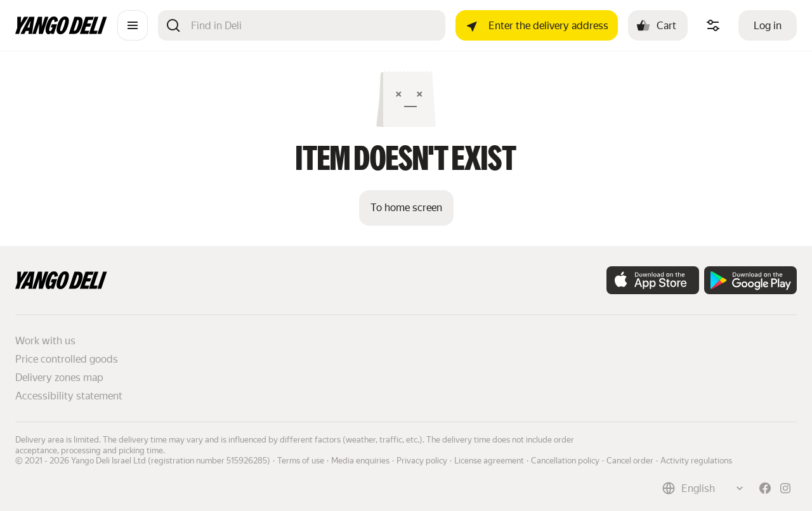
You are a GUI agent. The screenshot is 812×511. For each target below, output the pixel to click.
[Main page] (61, 31)
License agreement (489, 461)
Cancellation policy (565, 461)
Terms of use (301, 461)
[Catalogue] (133, 25)
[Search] (313, 25)
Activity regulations (696, 461)
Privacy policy (422, 461)
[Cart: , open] (658, 25)
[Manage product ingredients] (713, 25)
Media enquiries (360, 461)
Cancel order (630, 461)
